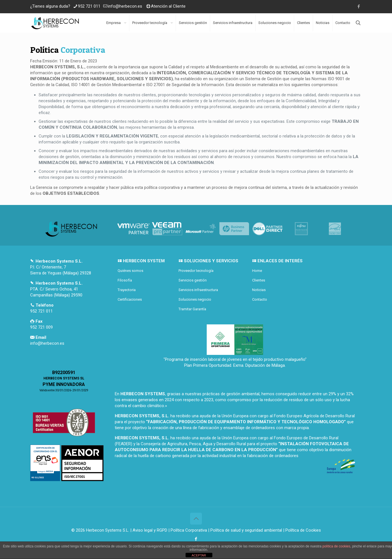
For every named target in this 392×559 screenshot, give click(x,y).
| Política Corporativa (188, 530)
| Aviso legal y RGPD (149, 530)
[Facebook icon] (359, 6)
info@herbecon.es (125, 6)
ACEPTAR (199, 555)
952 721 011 (89, 6)
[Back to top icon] (196, 519)
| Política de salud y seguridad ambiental (245, 530)
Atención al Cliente (168, 6)
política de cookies (336, 546)
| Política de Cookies (301, 530)
